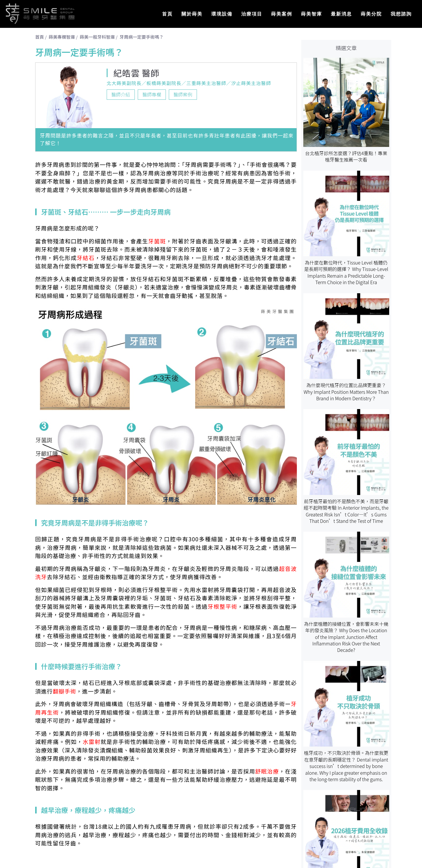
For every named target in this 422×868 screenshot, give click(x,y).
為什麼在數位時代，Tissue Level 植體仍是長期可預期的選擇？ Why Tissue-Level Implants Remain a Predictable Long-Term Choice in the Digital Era (346, 272)
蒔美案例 (282, 14)
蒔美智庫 (312, 14)
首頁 (167, 14)
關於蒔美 (192, 14)
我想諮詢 (401, 14)
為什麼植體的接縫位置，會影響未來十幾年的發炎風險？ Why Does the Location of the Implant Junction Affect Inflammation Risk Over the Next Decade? (346, 637)
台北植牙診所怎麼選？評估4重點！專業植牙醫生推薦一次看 (346, 156)
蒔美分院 (371, 14)
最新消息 (341, 14)
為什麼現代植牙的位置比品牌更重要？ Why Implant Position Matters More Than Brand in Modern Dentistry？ (346, 392)
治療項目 (252, 14)
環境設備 (222, 14)
